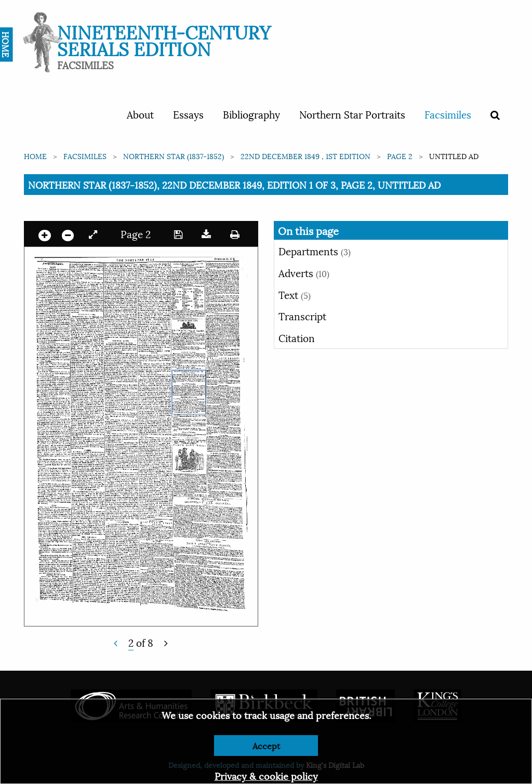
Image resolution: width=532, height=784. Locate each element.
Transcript (302, 316)
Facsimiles (448, 114)
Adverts (304, 272)
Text (295, 294)
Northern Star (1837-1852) (174, 156)
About (140, 114)
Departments (315, 251)
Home (35, 156)
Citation (297, 337)
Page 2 (400, 156)
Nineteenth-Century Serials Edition (164, 39)
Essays (188, 114)
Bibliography (251, 114)
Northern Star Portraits (352, 114)
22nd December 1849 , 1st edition (305, 156)
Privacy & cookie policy (266, 775)
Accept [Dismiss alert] (266, 745)
